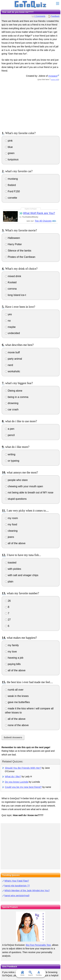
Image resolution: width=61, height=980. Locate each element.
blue (9, 147)
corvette (11, 198)
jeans (10, 537)
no (8, 321)
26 (8, 601)
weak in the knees (17, 696)
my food (11, 524)
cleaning (11, 531)
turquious (12, 159)
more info (55, 79)
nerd (9, 365)
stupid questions (16, 499)
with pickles (13, 569)
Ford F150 (12, 191)
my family (12, 645)
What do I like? (13, 776)
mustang (11, 179)
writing (10, 454)
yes (8, 314)
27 (8, 620)
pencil (10, 435)
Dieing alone (14, 391)
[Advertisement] (31, 106)
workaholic (13, 371)
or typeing (12, 461)
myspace (53, 76)
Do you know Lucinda (17, 782)
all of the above (15, 543)
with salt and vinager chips (22, 575)
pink (9, 141)
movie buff (12, 352)
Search (30, 973)
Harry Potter (14, 244)
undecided (12, 333)
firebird (10, 185)
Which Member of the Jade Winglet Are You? (27, 890)
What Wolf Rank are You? (39, 213)
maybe (10, 327)
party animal (14, 359)
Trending (39, 973)
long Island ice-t (16, 295)
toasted (11, 563)
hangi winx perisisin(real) (17, 896)
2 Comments (40, 16)
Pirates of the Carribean (20, 257)
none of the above (17, 725)
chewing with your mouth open (24, 486)
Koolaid (11, 282)
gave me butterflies (17, 702)
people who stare (16, 480)
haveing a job (14, 658)
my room (12, 518)
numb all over (14, 690)
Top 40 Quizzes (43, 221)
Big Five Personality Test (38, 945)
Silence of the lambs (18, 251)
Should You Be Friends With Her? (23, 768)
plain (9, 582)
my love (11, 652)
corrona (11, 289)
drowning (12, 403)
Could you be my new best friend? (23, 787)
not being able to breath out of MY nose (29, 493)
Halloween (13, 238)
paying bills (13, 664)
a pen (10, 429)
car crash (12, 409)
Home (22, 973)
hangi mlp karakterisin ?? (17, 886)
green (10, 153)
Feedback (55, 16)
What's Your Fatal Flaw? (17, 881)
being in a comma (17, 397)
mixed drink (13, 276)
